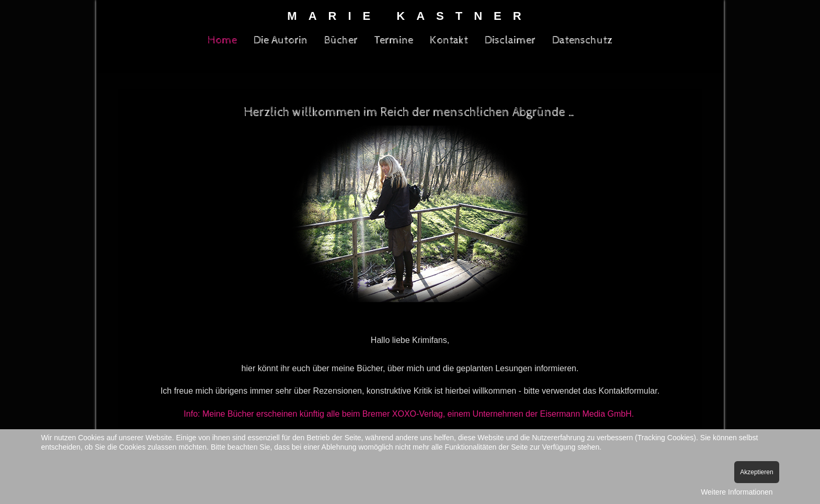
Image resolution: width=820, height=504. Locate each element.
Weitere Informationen (737, 492)
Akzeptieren (756, 472)
